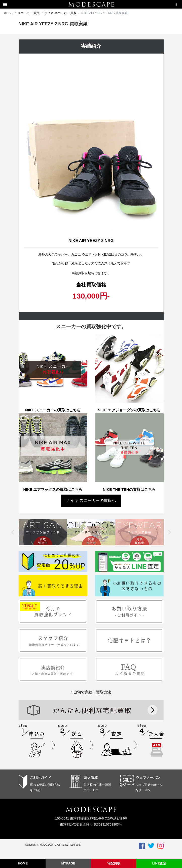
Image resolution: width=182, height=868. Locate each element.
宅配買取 (114, 863)
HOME (23, 863)
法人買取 (91, 778)
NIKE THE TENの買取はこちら (129, 489)
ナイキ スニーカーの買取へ (91, 500)
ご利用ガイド (41, 778)
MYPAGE (68, 863)
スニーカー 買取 (29, 13)
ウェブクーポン (148, 778)
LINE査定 (159, 863)
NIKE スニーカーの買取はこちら (53, 410)
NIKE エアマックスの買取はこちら (53, 489)
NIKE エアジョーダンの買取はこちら (129, 410)
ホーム (8, 13)
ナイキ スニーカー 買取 (61, 13)
